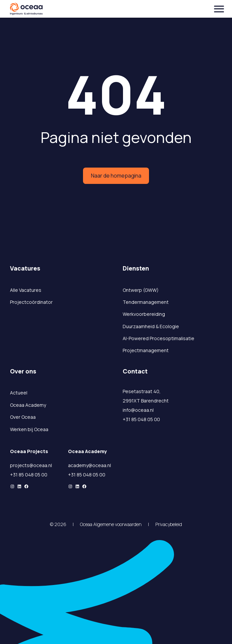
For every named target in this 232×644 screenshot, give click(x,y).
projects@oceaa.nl (31, 465)
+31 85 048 (22, 475)
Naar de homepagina (116, 176)
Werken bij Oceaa (29, 429)
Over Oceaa (23, 417)
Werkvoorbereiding (144, 314)
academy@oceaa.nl (89, 465)
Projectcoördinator (31, 302)
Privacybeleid (169, 524)
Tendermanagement (146, 302)
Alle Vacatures (26, 290)
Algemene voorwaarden (117, 524)
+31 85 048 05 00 (141, 419)
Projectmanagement (146, 350)
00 (44, 475)
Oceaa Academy (28, 405)
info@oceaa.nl (138, 410)
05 (38, 475)
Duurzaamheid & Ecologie (151, 326)
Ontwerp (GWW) (141, 290)
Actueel (19, 393)
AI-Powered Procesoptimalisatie (158, 338)
